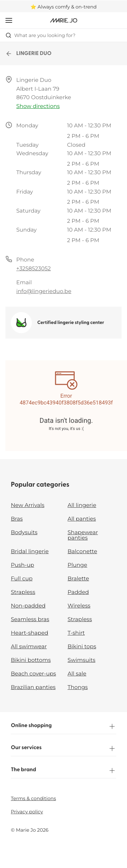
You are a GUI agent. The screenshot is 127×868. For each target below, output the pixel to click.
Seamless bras (30, 620)
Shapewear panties (83, 535)
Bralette (78, 579)
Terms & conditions (33, 798)
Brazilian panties (33, 688)
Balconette (82, 552)
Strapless (23, 592)
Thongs (78, 688)
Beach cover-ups (33, 674)
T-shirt (76, 633)
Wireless (79, 606)
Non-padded (28, 606)
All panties (82, 519)
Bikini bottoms (31, 660)
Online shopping (63, 726)
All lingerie (82, 505)
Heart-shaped (29, 633)
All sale (77, 674)
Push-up (23, 565)
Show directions (38, 106)
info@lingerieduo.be (44, 292)
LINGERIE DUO (28, 54)
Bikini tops (82, 647)
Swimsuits (82, 660)
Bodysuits (24, 533)
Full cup (22, 579)
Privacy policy (27, 812)
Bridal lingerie (30, 552)
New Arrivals (28, 505)
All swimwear (29, 647)
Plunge (78, 565)
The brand (63, 771)
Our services (63, 748)
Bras (17, 519)
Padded (78, 592)
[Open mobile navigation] (9, 20)
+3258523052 (34, 269)
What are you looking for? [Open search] (40, 35)
